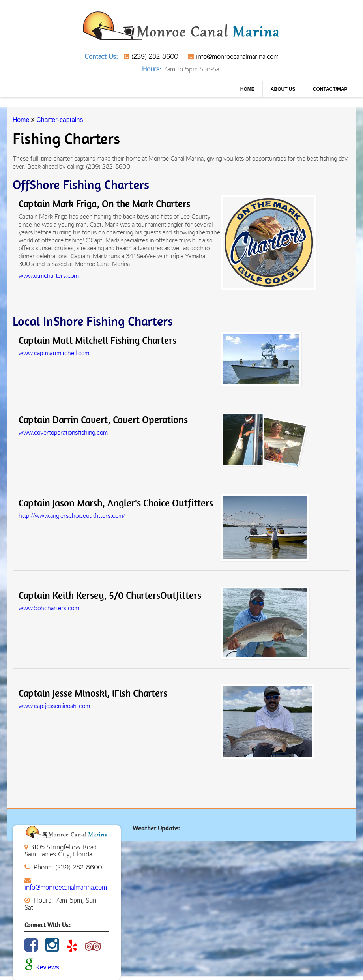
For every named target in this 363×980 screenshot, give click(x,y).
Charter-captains (60, 120)
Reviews (42, 967)
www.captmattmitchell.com (54, 353)
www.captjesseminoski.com (54, 706)
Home (247, 89)
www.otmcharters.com (49, 276)
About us (284, 89)
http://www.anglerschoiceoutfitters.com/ (72, 516)
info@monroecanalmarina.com (237, 56)
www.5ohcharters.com (49, 608)
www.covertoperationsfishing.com (63, 432)
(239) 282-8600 (155, 56)
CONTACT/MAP (330, 89)
